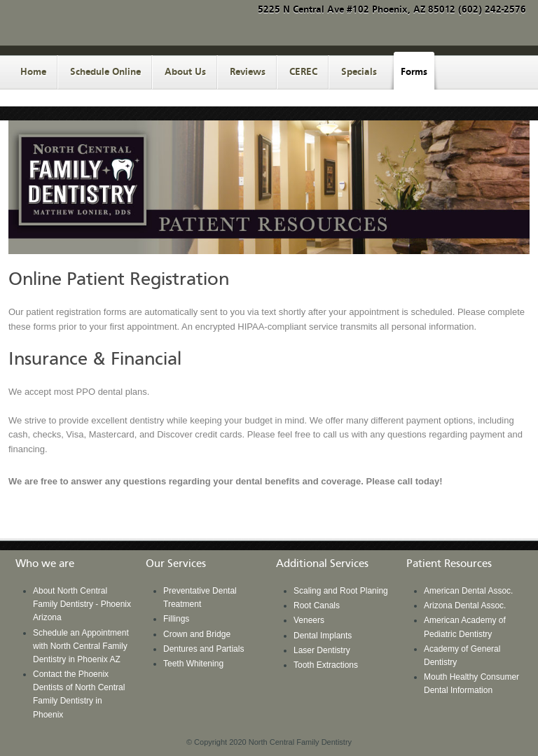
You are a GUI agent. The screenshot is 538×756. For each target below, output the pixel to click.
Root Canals (317, 605)
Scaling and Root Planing (341, 591)
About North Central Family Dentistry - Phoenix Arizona (82, 604)
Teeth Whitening (193, 664)
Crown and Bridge (197, 634)
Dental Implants (323, 636)
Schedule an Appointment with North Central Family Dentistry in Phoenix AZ (81, 646)
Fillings (176, 619)
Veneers (309, 620)
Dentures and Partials (204, 649)
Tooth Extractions (326, 665)
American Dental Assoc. (468, 591)
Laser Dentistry (322, 650)
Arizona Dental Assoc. (465, 605)
